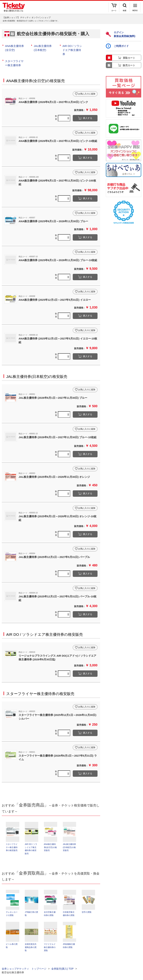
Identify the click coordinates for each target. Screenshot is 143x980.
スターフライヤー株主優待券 (15, 57)
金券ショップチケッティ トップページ (24, 964)
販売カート (129, 65)
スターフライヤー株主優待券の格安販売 (40, 687)
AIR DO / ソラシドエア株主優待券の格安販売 (45, 628)
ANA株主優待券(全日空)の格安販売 (35, 74)
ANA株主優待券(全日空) (16, 47)
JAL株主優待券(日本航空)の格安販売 (37, 370)
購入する (88, 112)
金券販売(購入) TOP (62, 964)
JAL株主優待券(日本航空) (44, 47)
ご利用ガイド (117, 46)
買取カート (129, 58)
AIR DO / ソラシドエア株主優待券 (73, 47)
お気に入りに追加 (87, 87)
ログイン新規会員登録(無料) (121, 34)
